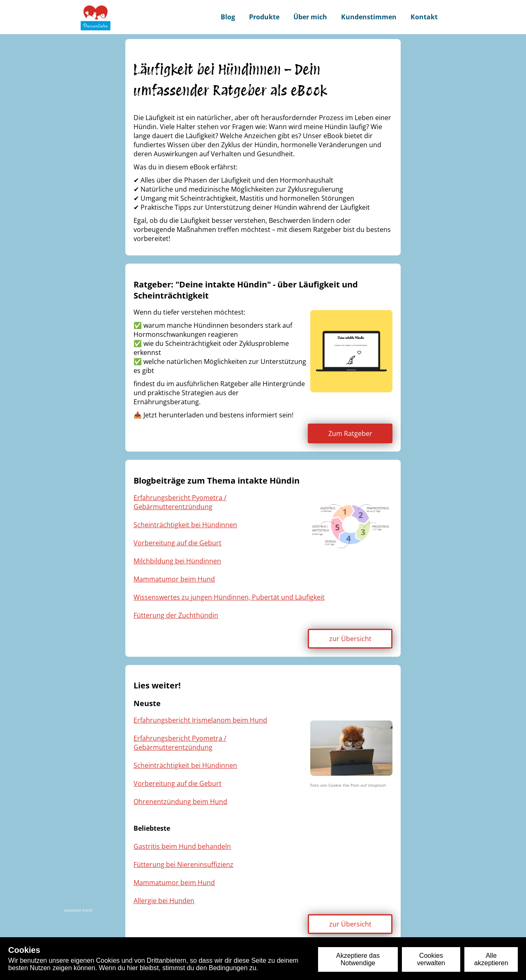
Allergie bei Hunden (164, 901)
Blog (228, 17)
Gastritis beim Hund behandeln (182, 846)
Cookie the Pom (344, 785)
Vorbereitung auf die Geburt (178, 543)
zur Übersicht (350, 639)
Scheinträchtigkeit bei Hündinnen (185, 525)
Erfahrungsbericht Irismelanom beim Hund (200, 720)
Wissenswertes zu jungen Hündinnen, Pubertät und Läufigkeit (229, 597)
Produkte (264, 17)
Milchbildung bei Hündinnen (177, 561)
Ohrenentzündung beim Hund (180, 802)
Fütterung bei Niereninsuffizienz (183, 864)
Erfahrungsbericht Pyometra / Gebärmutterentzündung (180, 502)
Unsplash (377, 785)
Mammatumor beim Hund (174, 579)
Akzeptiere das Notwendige (358, 959)
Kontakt (424, 17)
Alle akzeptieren (491, 959)
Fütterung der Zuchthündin (176, 615)
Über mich (310, 17)
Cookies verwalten (431, 959)
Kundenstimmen (369, 17)
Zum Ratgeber (350, 433)
